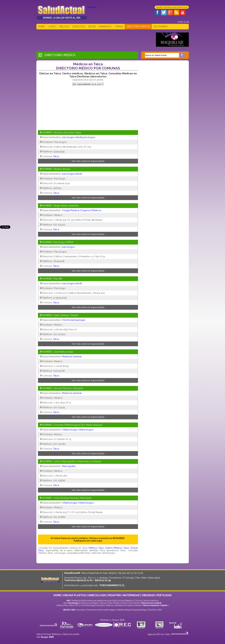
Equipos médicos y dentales (110, 605)
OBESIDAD (148, 595)
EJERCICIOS (79, 27)
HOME (41, 27)
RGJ (155, 610)
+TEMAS (119, 27)
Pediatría (76, 601)
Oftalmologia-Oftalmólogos (78, 430)
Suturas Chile (106, 603)
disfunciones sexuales (91, 601)
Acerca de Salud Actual (113, 601)
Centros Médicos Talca (117, 548)
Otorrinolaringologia (73, 320)
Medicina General (72, 357)
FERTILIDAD (164, 595)
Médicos (129, 601)
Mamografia (69, 466)
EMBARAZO (105, 27)
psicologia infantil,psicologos (79, 137)
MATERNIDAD (131, 595)
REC (160, 610)
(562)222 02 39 (103, 580)
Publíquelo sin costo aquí (88, 541)
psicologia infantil (72, 174)
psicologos (68, 247)
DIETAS (92, 27)
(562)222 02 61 (85, 580)
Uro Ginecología (88, 605)
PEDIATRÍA (114, 595)
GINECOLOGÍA (97, 595)
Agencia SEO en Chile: (159, 634)
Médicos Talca (96, 548)
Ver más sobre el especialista (88, 161)
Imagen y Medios (116, 610)
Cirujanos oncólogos (89, 603)
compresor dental (133, 605)
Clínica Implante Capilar (155, 605)
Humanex (81, 610)
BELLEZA (64, 27)
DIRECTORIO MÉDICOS (138, 27)
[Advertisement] (94, 40)
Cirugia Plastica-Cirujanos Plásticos (82, 210)
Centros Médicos (151, 601)
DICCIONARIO (161, 27)
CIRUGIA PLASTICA (75, 595)
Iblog (143, 610)
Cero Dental (134, 603)
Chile (150, 610)
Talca (56, 156)
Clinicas (138, 601)
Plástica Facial (120, 603)
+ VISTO (52, 27)
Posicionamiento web (97, 610)
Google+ (92, 7)
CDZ (77, 605)
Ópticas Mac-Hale (65, 605)
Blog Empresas (133, 610)
